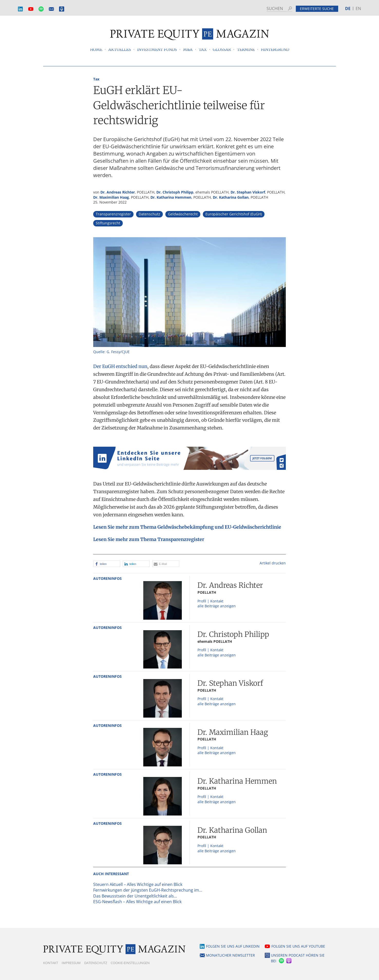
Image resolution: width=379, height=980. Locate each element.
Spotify (41, 9)
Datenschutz (149, 214)
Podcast (62, 9)
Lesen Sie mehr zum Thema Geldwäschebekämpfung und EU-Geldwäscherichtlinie (187, 527)
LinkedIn (21, 9)
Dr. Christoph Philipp (175, 192)
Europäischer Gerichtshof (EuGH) (234, 214)
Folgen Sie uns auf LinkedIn (233, 946)
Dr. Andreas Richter (118, 192)
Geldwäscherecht (183, 214)
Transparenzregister (113, 214)
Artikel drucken (273, 563)
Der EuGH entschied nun (120, 366)
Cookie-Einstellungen (130, 963)
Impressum (71, 963)
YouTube (31, 9)
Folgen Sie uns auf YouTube (298, 946)
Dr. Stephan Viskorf (248, 192)
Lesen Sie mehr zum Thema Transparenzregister (149, 539)
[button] (107, 564)
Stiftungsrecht (108, 223)
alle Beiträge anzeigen (217, 606)
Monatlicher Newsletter (51, 9)
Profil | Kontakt (210, 601)
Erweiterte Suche (317, 9)
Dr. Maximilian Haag (111, 197)
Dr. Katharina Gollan (231, 197)
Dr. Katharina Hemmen (171, 197)
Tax (96, 79)
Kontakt (51, 963)
